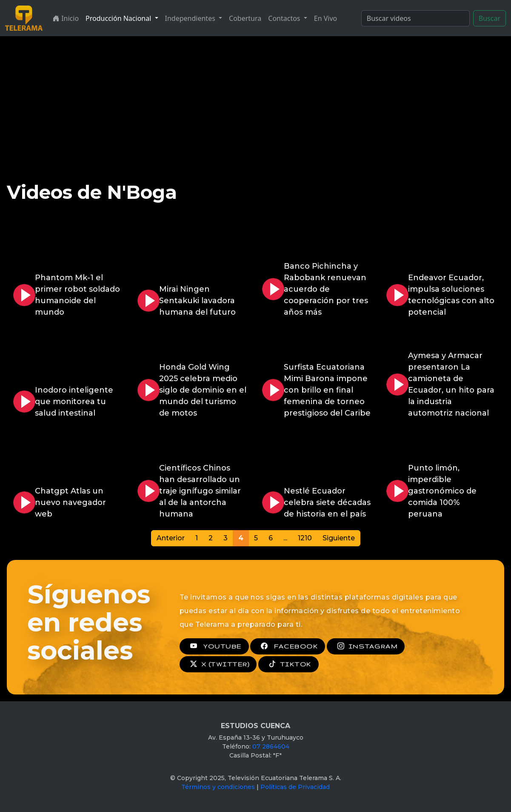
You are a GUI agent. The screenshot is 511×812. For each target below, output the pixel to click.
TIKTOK (288, 664)
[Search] (415, 18)
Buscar (490, 18)
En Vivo (325, 18)
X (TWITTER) (218, 664)
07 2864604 (271, 746)
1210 (305, 538)
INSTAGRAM (366, 646)
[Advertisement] (256, 100)
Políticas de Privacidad (295, 787)
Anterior (171, 538)
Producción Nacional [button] (119, 18)
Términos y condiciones (218, 787)
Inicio (66, 18)
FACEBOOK (288, 646)
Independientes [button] (191, 18)
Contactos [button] (285, 18)
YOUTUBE (214, 646)
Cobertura (245, 18)
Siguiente (339, 538)
